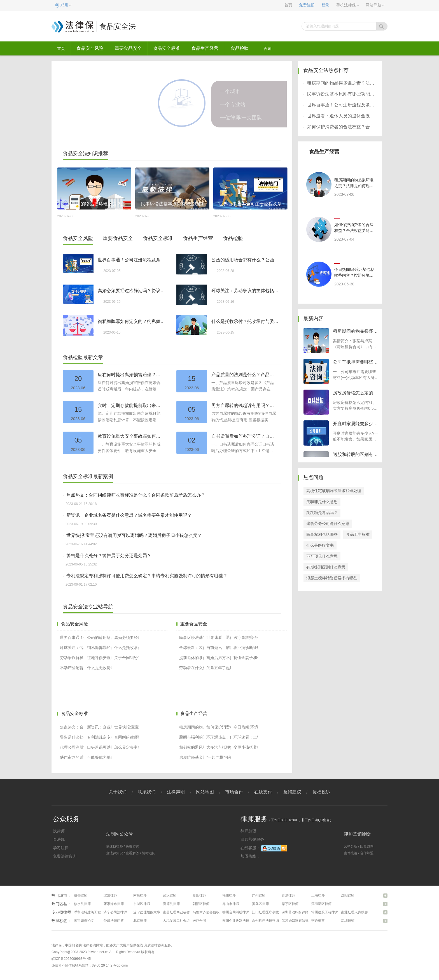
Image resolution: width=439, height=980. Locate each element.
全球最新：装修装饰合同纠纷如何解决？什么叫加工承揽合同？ (191, 648)
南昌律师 (140, 895)
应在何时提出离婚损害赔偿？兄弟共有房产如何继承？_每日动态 (130, 375)
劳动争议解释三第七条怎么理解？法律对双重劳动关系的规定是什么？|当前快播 (72, 658)
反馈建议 (292, 792)
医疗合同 (199, 921)
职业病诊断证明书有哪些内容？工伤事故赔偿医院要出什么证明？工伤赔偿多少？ (246, 648)
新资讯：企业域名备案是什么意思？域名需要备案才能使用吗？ (129, 515)
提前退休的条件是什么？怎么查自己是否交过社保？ (191, 658)
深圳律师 (348, 921)
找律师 (59, 831)
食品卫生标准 (358, 534)
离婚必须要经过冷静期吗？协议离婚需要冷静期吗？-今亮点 (132, 291)
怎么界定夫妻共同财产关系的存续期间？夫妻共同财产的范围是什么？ (126, 747)
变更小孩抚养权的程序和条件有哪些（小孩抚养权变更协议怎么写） (246, 747)
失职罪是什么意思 (322, 502)
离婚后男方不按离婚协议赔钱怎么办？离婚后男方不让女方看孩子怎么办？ (219, 658)
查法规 (59, 839)
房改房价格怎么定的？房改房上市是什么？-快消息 (355, 393)
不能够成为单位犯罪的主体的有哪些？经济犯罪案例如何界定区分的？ (99, 757)
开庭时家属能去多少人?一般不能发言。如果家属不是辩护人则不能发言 (356, 439)
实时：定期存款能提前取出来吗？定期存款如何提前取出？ (130, 405)
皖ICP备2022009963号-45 (71, 959)
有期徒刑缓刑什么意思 (326, 567)
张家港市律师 (114, 904)
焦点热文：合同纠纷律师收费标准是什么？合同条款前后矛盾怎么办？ (136, 495)
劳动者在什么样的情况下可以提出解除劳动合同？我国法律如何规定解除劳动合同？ (191, 668)
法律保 (57, 945)
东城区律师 (142, 904)
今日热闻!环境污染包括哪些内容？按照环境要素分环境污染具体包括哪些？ (246, 727)
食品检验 (240, 48)
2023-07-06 (344, 194)
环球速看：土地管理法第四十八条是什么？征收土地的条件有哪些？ (246, 737)
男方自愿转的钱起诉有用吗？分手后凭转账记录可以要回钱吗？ (244, 405)
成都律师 (81, 895)
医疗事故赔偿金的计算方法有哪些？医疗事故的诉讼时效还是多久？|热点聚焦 (246, 637)
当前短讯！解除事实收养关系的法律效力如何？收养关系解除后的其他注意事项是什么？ (219, 648)
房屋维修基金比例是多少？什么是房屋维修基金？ (191, 757)
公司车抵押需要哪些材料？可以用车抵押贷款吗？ (355, 363)
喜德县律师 (171, 904)
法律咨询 (89, 945)
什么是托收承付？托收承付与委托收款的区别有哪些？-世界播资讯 (245, 321)
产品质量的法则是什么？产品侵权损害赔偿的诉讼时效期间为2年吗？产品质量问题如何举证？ (244, 375)
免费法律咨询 (65, 856)
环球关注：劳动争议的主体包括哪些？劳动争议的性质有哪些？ (245, 291)
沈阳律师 (348, 895)
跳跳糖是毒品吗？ (322, 513)
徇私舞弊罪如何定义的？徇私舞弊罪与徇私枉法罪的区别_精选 (132, 321)
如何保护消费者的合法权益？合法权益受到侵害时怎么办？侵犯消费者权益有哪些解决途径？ (219, 727)
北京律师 (110, 895)
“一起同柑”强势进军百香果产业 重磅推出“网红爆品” (219, 757)
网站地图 (205, 792)
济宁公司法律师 (115, 912)
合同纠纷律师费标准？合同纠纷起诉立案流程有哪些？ (126, 737)
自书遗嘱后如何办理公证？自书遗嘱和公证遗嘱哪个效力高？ (244, 436)
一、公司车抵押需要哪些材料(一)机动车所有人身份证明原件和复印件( (356, 378)
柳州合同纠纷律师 (236, 912)
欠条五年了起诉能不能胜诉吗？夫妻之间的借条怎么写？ (219, 668)
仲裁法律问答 (114, 921)
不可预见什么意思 (322, 556)
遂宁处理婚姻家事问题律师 (153, 912)
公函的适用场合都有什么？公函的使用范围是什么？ (245, 260)
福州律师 (229, 895)
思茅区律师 (290, 904)
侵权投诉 (321, 792)
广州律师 (259, 895)
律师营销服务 (252, 839)
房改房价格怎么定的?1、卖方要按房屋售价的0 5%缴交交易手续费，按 (355, 408)
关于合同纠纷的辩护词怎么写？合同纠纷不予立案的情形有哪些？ (126, 658)
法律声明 (176, 792)
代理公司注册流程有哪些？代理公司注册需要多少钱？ (72, 747)
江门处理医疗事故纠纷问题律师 (275, 912)
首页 (288, 5)
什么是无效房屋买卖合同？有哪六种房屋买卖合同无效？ (99, 668)
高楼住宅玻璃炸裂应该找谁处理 (334, 491)
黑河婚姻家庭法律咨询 (298, 921)
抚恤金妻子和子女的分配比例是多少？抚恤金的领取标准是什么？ (246, 658)
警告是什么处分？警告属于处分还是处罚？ (109, 556)
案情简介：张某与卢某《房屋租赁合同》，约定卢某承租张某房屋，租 (354, 347)
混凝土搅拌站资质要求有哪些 (332, 578)
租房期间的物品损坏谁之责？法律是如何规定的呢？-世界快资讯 (191, 727)
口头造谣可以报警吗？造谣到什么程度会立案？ (99, 747)
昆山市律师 (231, 904)
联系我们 (147, 792)
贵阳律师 (199, 895)
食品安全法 (118, 26)
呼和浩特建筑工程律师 (91, 912)
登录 (325, 5)
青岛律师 (288, 895)
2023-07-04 (344, 239)
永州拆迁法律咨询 (265, 921)
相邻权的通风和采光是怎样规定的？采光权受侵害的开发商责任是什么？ (191, 747)
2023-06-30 (344, 284)
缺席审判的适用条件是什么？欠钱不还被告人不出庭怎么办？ (72, 757)
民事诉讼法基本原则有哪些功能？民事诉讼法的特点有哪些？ (191, 637)
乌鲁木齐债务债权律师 (209, 912)
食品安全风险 (90, 48)
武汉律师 (170, 895)
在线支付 (263, 792)
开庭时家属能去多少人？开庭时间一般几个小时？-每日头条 (355, 424)
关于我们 (118, 792)
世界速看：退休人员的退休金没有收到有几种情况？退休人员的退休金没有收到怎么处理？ (219, 637)
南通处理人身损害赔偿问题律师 (365, 912)
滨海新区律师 (321, 904)
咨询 (268, 48)
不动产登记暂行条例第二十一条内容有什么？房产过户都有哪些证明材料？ (72, 668)
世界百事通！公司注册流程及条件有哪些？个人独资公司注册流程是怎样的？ (132, 260)
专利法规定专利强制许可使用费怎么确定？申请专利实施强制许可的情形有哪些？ (147, 576)
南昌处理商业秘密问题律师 (183, 912)
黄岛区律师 (260, 904)
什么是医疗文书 (320, 545)
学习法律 (61, 848)
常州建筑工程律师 (325, 912)
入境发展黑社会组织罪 (180, 921)
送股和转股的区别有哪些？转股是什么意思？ (355, 455)
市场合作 (234, 792)
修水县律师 (82, 904)
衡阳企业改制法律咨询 (239, 921)
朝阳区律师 (201, 904)
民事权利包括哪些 (322, 534)
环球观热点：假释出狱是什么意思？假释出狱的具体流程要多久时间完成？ (219, 737)
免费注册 (307, 5)
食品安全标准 (167, 48)
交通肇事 (318, 921)
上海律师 (318, 895)
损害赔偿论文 (84, 921)
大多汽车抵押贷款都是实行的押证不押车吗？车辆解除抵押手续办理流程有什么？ (219, 747)
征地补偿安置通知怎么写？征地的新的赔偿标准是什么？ (99, 658)
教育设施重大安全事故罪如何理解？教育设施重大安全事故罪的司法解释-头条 (130, 436)
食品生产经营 (205, 48)
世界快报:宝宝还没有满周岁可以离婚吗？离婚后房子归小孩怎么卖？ (134, 535)
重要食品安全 (128, 48)
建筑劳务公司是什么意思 (328, 523)
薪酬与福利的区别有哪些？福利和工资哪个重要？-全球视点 (191, 737)
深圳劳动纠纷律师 (295, 912)
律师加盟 (248, 831)
